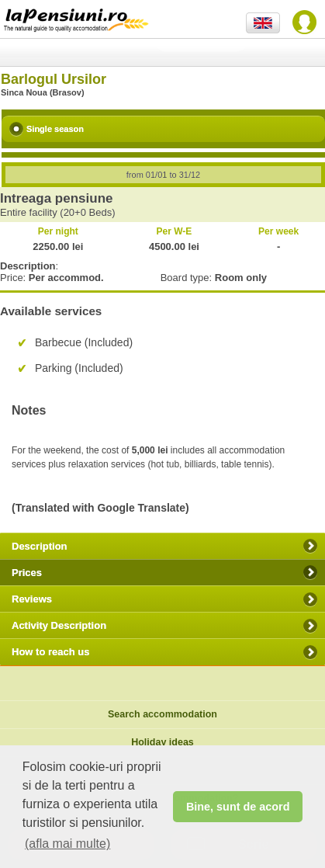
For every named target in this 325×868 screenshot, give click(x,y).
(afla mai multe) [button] (67, 844)
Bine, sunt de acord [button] (238, 807)
